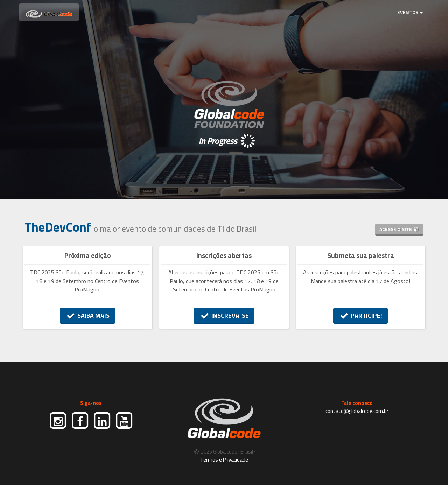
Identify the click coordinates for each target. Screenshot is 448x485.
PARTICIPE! (361, 315)
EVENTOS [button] (410, 12)
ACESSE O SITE (399, 229)
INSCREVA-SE (224, 315)
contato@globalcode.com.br (357, 411)
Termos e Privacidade (224, 460)
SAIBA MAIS (88, 315)
